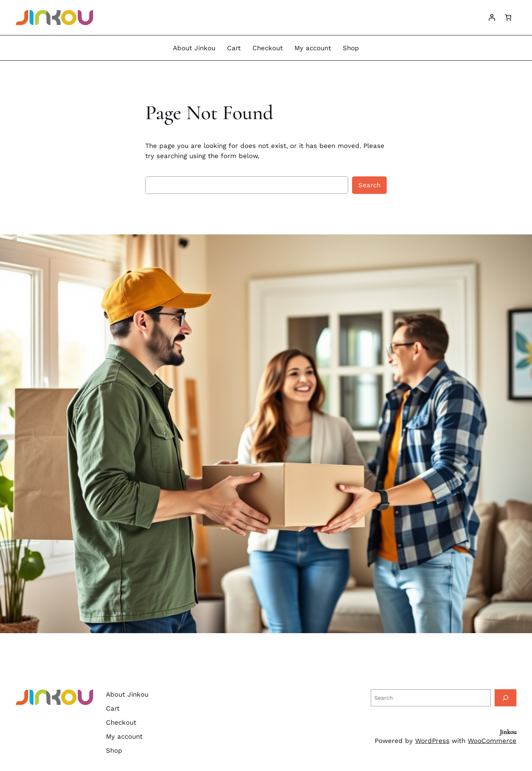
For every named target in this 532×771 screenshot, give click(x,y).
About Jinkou (194, 48)
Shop (351, 48)
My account (313, 48)
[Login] (492, 18)
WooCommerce (492, 741)
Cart (234, 48)
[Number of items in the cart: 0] (508, 18)
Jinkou (508, 732)
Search (369, 185)
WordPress (432, 741)
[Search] (506, 698)
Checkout (268, 48)
